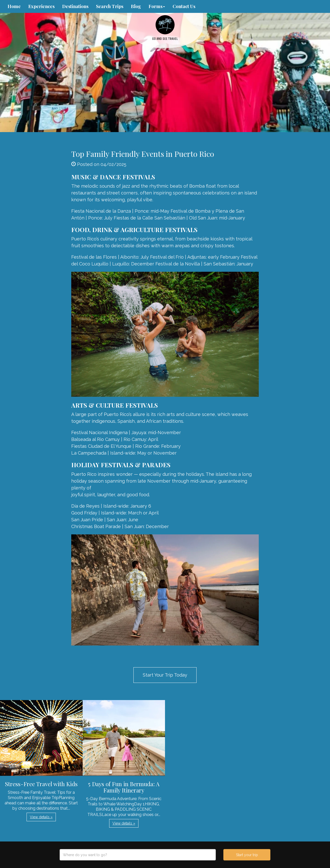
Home (14, 6)
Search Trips (110, 6)
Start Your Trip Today (165, 675)
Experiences (41, 6)
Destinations (75, 6)
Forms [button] (157, 6)
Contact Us (184, 6)
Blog (136, 6)
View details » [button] (41, 817)
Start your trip (247, 855)
